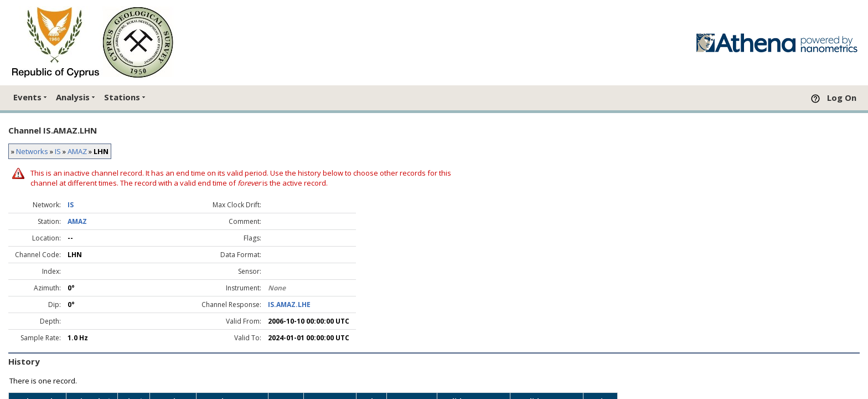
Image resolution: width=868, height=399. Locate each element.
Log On (842, 98)
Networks (32, 151)
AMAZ (77, 151)
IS (58, 151)
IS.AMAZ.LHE (289, 305)
